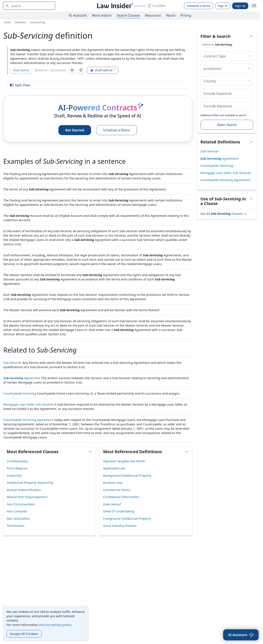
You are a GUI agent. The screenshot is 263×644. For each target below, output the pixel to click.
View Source (21, 70)
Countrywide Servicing (20, 393)
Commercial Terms (117, 490)
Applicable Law (114, 468)
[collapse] (249, 56)
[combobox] (29, 6)
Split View (20, 85)
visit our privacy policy (55, 625)
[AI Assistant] (241, 635)
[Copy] (81, 70)
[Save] (72, 70)
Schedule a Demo (199, 6)
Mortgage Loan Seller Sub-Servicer (29, 404)
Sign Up (240, 6)
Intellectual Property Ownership (30, 482)
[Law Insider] (130, 6)
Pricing (186, 15)
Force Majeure (17, 468)
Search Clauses (128, 15)
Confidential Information (121, 497)
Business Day (113, 482)
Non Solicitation (18, 518)
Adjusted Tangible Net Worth (124, 461)
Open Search (227, 125)
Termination (15, 526)
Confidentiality (17, 461)
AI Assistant (78, 15)
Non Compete (17, 511)
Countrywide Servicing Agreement (28, 420)
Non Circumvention (21, 504)
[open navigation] (254, 6)
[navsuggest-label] (29, 6)
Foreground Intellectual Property (127, 518)
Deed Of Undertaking (119, 511)
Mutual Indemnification (24, 490)
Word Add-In (102, 15)
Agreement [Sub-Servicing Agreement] (22, 378)
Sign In (223, 6)
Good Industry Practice (120, 526)
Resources (153, 15)
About (171, 15)
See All (223, 213)
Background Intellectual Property (127, 475)
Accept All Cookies (24, 634)
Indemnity (14, 475)
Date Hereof (112, 504)
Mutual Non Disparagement (27, 497)
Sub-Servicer (12, 363)
